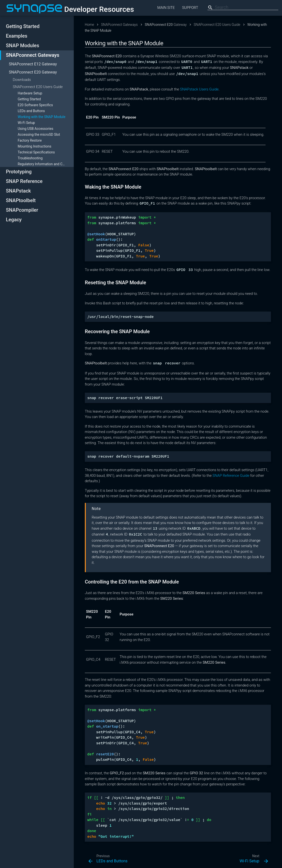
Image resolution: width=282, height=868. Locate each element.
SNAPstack (18, 191)
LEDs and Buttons (31, 111)
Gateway (33, 64)
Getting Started (23, 26)
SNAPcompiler (22, 210)
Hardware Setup (30, 93)
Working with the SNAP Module (42, 117)
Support (190, 8)
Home (89, 25)
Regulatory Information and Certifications (46, 164)
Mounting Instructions (35, 146)
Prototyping (19, 172)
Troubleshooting (30, 158)
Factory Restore (30, 140)
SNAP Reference (24, 181)
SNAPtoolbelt (21, 200)
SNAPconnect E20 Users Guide (38, 87)
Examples (17, 36)
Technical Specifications (36, 152)
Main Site (166, 8)
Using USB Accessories (36, 129)
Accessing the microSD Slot (39, 135)
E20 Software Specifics (35, 105)
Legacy (14, 220)
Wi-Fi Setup (26, 123)
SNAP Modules (22, 45)
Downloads (22, 80)
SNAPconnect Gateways (33, 55)
